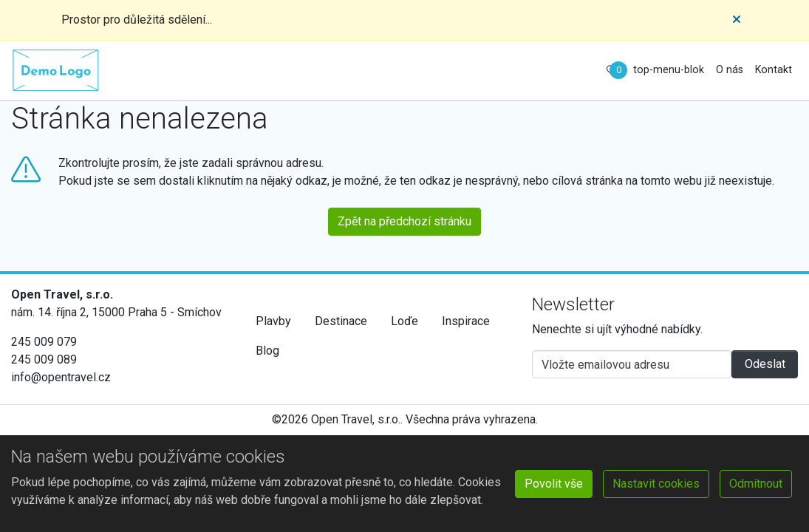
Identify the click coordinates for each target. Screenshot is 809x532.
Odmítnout (756, 484)
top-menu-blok (669, 69)
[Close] (737, 20)
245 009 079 (44, 342)
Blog (267, 351)
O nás (730, 69)
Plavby (273, 321)
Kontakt (774, 69)
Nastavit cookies (656, 484)
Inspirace (466, 321)
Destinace (341, 321)
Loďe (404, 321)
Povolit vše (554, 484)
